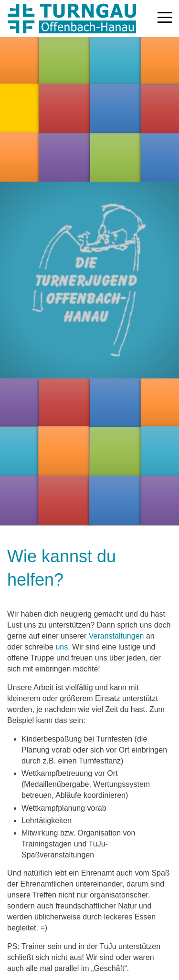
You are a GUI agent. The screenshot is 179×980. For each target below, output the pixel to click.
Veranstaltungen (116, 636)
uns (62, 647)
